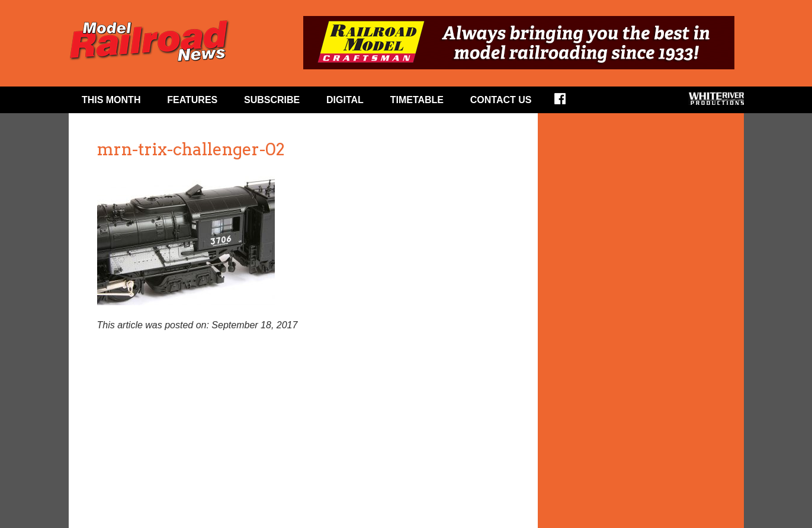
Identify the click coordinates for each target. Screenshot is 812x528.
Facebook (568, 103)
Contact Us (501, 100)
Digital (345, 100)
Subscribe (272, 100)
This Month (111, 100)
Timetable (417, 100)
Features (192, 100)
